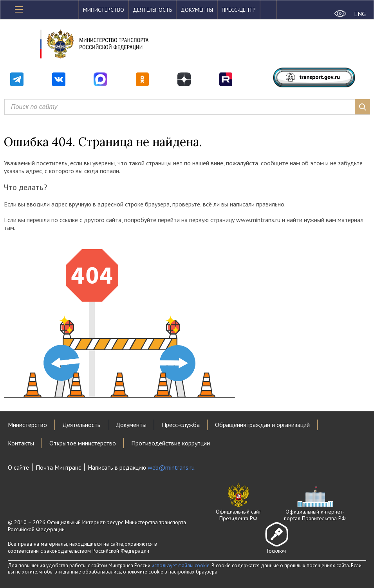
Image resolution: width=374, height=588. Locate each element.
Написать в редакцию (141, 467)
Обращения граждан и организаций (262, 425)
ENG (360, 14)
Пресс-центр (239, 10)
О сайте (18, 467)
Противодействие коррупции (171, 443)
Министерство (104, 10)
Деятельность (152, 10)
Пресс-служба (181, 425)
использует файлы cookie (181, 565)
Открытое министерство (83, 443)
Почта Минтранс (58, 467)
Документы (197, 10)
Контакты (21, 443)
